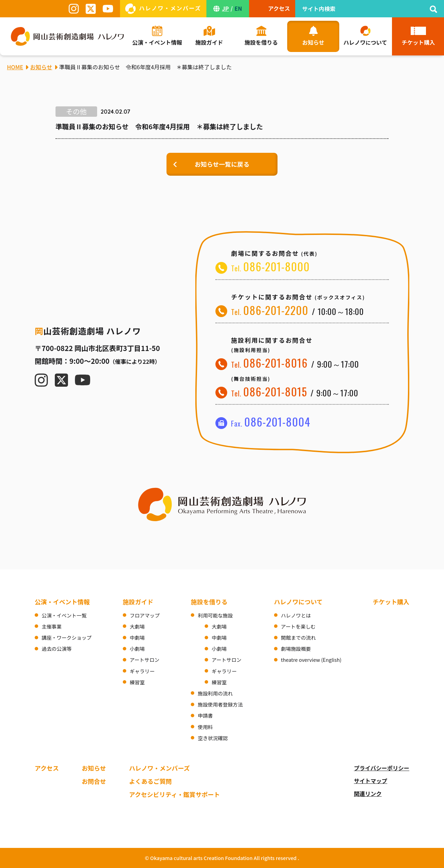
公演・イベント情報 (62, 602)
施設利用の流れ (215, 693)
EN (238, 8)
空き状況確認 (213, 738)
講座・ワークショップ (67, 637)
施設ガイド (138, 602)
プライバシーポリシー (382, 768)
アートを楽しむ (298, 626)
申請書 (205, 715)
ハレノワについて (298, 602)
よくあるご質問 (150, 781)
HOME (15, 67)
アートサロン (144, 660)
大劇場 (137, 626)
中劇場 (137, 637)
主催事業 (52, 626)
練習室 (137, 682)
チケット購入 (391, 602)
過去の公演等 (57, 648)
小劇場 (137, 648)
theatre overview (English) (311, 660)
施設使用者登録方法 (220, 704)
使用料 (205, 727)
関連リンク (368, 794)
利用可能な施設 (215, 615)
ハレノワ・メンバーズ (159, 768)
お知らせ (94, 768)
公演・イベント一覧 (64, 615)
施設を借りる (209, 602)
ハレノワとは (296, 615)
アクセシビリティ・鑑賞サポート (174, 794)
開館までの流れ (298, 637)
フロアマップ (145, 615)
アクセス (47, 768)
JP (225, 8)
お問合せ (94, 781)
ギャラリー (142, 671)
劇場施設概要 (296, 648)
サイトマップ (370, 781)
